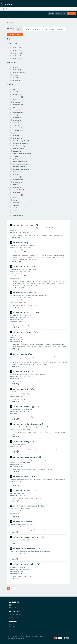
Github (12, 605)
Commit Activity (38, 29)
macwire (31, 305)
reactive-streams (47, 255)
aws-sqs (20, 235)
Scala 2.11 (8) (16, 56)
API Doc (51, 14)
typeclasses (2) (17, 216)
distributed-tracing (59, 255)
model (20, 577)
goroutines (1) (16, 172)
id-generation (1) (17, 190)
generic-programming (36, 345)
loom (15, 364)
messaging (36, 235)
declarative (39, 281)
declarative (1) (16, 138)
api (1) (14, 99)
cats (59, 257)
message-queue (18, 450)
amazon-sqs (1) (17, 97)
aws (15, 235)
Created (27, 29)
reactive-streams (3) (18, 208)
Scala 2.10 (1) (16, 58)
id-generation (42, 469)
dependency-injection (20, 305)
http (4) (14, 174)
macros (16, 557)
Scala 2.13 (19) (16, 50)
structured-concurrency (25, 364)
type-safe (29, 285)
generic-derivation (51, 347)
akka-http (22, 257)
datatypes (16, 345)
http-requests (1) (17, 179)
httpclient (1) (16, 187)
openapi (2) (15, 205)
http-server (54, 283)
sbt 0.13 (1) (15, 80)
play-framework (57, 281)
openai (21, 499)
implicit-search (62, 347)
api (40, 499)
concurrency (37, 362)
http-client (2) (16, 177)
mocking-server (18, 530)
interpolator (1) (17, 195)
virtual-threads (38, 364)
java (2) (14, 198)
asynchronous (23, 259)
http (63, 257)
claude (15, 499)
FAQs (11, 624)
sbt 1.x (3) (15, 78)
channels (64, 362)
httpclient (17, 255)
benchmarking (27, 469)
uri (39, 255)
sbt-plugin (17, 417)
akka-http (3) (16, 94)
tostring (27, 557)
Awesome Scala (61, 14)
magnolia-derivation (58, 345)
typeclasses (25, 345)
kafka (51, 450)
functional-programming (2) (21, 154)
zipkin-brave (31, 257)
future (15, 382)
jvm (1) (14, 200)
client (38, 257)
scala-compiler (40, 417)
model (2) (15, 203)
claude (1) (15, 123)
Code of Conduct (14, 627)
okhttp (15, 257)
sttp (24, 283)
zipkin (54, 257)
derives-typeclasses (38, 347)
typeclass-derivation (19, 347)
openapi (61, 283)
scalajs (31, 382)
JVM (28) (14, 67)
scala (51, 235)
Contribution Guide (15, 615)
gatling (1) (15, 159)
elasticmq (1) (16, 151)
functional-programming (27, 281)
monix (48, 257)
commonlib (51, 469)
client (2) (15, 125)
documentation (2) (18, 148)
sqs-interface (58, 235)
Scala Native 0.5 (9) (18, 72)
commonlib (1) (16, 128)
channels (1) (16, 120)
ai (36, 499)
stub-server (46, 530)
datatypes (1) (16, 136)
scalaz (15, 259)
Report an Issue (14, 617)
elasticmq (45, 235)
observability (17, 283)
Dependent (61, 29)
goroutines (53, 362)
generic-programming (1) (20, 164)
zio (24, 285)
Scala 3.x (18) (16, 48)
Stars (20, 29)
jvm (59, 362)
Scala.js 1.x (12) (17, 70)
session (57, 432)
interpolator (25, 255)
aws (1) (14, 107)
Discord (13, 607)
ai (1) (13, 89)
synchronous (32, 259)
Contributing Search (15, 34)
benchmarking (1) (17, 112)
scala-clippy (30, 417)
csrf (52, 432)
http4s (16, 281)
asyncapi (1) (16, 102)
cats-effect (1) (16, 118)
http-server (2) (16, 182)
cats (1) (14, 115)
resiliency (45, 362)
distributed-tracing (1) (19, 146)
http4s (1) (15, 185)
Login (72, 14)
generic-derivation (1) (19, 161)
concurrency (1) (17, 130)
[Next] (14, 589)
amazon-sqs (28, 235)
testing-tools (22, 399)
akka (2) (14, 92)
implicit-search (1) (18, 192)
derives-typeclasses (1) (19, 143)
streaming (17, 362)
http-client (34, 255)
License (11, 629)
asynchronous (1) (17, 105)
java (35, 432)
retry (21, 382)
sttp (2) (14, 213)
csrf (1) (14, 133)
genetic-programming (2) (20, 169)
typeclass (48, 345)
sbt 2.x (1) (15, 75)
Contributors (50, 29)
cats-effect (28, 450)
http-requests (17, 285)
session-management (20, 432)
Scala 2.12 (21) (16, 53)
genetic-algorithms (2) (19, 166)
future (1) (15, 156)
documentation (31, 283)
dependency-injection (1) (20, 141)
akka (47, 283)
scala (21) (15, 210)
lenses (33, 325)
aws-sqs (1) (15, 110)
